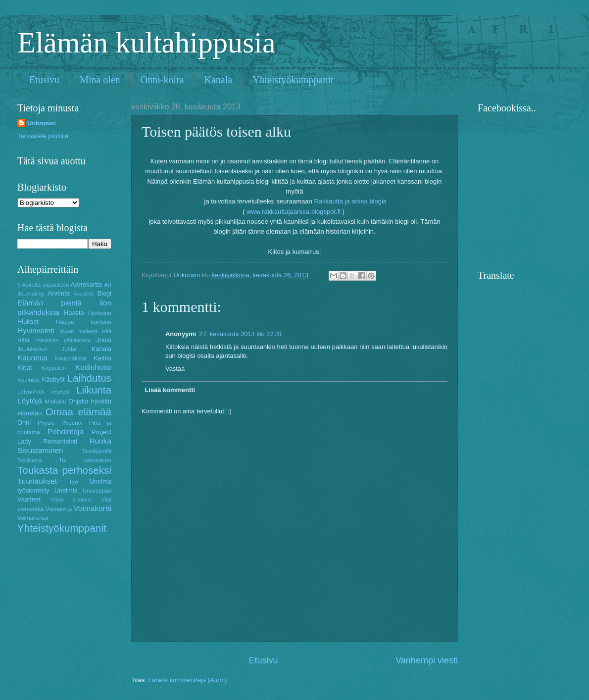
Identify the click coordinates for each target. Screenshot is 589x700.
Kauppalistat (71, 358)
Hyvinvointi (36, 330)
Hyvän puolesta (78, 331)
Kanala (219, 80)
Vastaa (175, 369)
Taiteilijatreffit (97, 451)
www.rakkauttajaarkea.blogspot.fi (294, 212)
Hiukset (28, 322)
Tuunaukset (37, 481)
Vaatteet (29, 499)
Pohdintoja (66, 431)
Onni (24, 423)
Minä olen (100, 80)
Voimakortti (93, 508)
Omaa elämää (78, 412)
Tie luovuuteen (85, 460)
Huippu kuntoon (84, 322)
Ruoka (100, 441)
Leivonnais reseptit (44, 392)
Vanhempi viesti (427, 660)
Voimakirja (59, 509)
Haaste (74, 313)
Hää (107, 331)
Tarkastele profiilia (43, 136)
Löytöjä (30, 401)
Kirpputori (54, 368)
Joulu (104, 340)
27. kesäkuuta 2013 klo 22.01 (241, 334)
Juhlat (69, 349)
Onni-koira (162, 80)
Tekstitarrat (30, 460)
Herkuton (100, 313)
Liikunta (94, 390)
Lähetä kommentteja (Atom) (188, 680)
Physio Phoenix (60, 423)
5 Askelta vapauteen (43, 285)
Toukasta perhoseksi (64, 470)
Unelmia (66, 490)
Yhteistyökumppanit (293, 80)
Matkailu (55, 401)
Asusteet (84, 294)
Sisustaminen (40, 450)
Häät (23, 340)
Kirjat (25, 368)
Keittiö (102, 358)
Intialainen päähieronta (63, 340)
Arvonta (58, 293)
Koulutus (28, 380)
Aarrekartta (87, 284)
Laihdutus (89, 378)
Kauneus (32, 358)
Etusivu (44, 80)
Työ (74, 482)
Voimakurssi (33, 518)
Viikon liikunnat (71, 500)
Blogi (104, 293)
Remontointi (60, 441)
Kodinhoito (93, 367)
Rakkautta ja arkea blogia (351, 201)
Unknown (42, 123)
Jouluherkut (32, 349)
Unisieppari (97, 491)
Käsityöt (53, 379)
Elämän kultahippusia (147, 43)
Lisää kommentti (170, 390)
